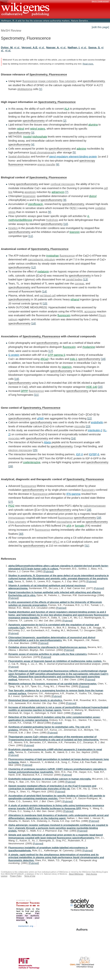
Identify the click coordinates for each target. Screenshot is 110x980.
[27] (11, 502)
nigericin (67, 367)
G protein (14, 355)
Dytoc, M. (7, 47)
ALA (67, 109)
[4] (33, 145)
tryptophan (53, 256)
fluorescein (58, 315)
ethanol (75, 299)
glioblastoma (25, 89)
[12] (33, 267)
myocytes (14, 438)
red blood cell (48, 296)
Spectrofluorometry (20, 383)
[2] (65, 121)
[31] (87, 546)
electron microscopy (20, 450)
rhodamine (89, 347)
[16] (33, 323)
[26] (11, 466)
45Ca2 (44, 359)
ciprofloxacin (35, 204)
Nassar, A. (53, 47)
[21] (36, 395)
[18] (103, 359)
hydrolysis (52, 220)
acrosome (78, 311)
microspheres (64, 522)
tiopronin (75, 232)
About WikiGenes (76, 874)
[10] (66, 224)
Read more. (88, 64)
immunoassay (17, 518)
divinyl (93, 196)
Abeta (47, 442)
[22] (89, 418)
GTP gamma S (56, 355)
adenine (81, 149)
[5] (74, 152)
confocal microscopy (62, 184)
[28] (89, 510)
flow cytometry (68, 81)
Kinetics (13, 228)
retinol (20, 129)
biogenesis (29, 196)
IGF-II (79, 454)
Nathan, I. (74, 47)
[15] (45, 304)
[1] (41, 89)
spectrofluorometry (94, 81)
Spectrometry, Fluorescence (48, 74)
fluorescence (30, 81)
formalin (80, 526)
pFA (69, 526)
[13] (85, 279)
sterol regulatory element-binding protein (73, 157)
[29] (99, 518)
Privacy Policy (16, 876)
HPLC (56, 542)
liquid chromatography (43, 152)
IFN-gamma (73, 494)
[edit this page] (100, 27)
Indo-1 (74, 359)
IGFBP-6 (94, 454)
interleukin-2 (95, 430)
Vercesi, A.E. (30, 47)
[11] (31, 236)
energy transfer (46, 165)
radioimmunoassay (95, 506)
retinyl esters (38, 129)
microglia (80, 426)
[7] (67, 192)
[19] (17, 379)
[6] (58, 165)
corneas (79, 284)
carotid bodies (74, 279)
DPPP (24, 391)
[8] (65, 200)
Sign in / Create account (100, 1)
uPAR (40, 418)
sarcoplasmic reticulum (42, 260)
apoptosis (30, 192)
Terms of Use (30, 876)
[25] (35, 450)
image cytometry (48, 81)
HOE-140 (92, 387)
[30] (21, 534)
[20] (100, 387)
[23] (88, 426)
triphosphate (40, 137)
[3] (33, 133)
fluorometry (88, 490)
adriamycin (58, 192)
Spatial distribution (19, 157)
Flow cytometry (17, 522)
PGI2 (11, 506)
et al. (17, 48)
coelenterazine (32, 462)
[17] (51, 351)
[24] (73, 438)
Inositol (27, 137)
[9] (50, 212)
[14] (44, 291)
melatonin (43, 272)
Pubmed (48, 571)
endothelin (97, 422)
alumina (93, 125)
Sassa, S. (94, 47)
